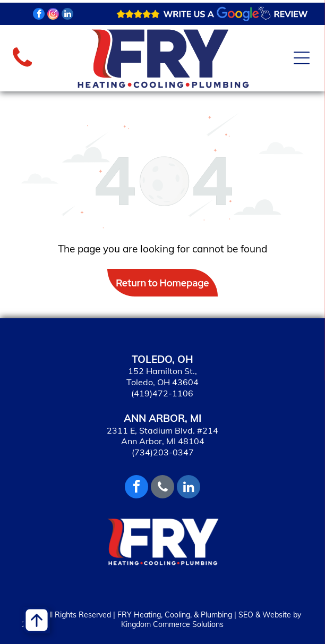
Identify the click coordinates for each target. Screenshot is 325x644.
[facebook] (39, 15)
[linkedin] (67, 15)
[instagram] (53, 15)
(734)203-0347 (163, 452)
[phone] (162, 488)
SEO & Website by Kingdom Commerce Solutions (211, 620)
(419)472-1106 (162, 393)
